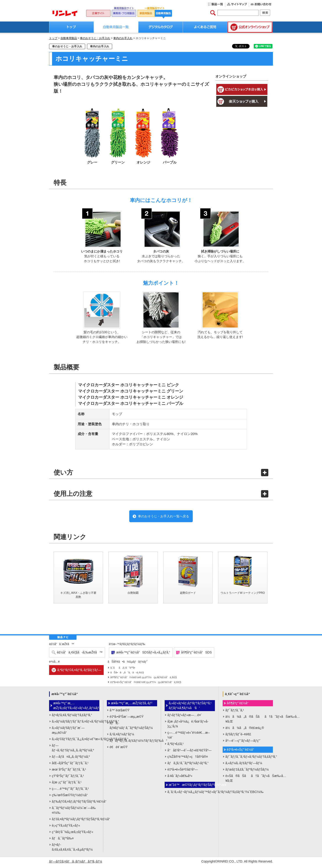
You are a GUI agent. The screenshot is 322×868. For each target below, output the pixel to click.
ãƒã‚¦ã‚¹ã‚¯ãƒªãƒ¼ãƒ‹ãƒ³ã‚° (188, 765)
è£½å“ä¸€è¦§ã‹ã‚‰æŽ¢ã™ (80, 654)
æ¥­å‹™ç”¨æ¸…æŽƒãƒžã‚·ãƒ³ (132, 705)
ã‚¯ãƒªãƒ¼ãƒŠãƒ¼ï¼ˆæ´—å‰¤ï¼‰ (74, 812)
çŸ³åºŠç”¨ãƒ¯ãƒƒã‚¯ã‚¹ (68, 778)
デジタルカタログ (161, 27)
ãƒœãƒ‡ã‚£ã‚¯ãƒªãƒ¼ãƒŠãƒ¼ (247, 771)
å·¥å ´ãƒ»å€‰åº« (180, 778)
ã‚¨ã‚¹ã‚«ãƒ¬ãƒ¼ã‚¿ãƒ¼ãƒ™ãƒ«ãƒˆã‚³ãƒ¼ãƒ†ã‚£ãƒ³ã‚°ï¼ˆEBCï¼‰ (191, 794)
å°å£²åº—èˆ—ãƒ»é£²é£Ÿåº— (189, 752)
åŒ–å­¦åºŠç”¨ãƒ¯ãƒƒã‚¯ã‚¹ (70, 765)
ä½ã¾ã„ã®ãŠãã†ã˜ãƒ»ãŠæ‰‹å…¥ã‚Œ (249, 721)
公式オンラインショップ (250, 27)
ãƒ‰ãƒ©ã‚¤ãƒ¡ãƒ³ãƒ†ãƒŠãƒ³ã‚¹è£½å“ (76, 803)
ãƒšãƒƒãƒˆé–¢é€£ (238, 736)
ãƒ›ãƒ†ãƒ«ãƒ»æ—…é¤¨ (185, 717)
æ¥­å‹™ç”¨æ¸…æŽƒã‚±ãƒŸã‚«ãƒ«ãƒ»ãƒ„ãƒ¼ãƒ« (76, 707)
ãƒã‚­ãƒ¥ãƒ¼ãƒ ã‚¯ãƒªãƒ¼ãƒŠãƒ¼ (131, 727)
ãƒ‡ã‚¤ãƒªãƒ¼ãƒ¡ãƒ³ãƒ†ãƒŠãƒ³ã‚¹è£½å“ (76, 821)
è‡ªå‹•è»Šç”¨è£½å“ (242, 751)
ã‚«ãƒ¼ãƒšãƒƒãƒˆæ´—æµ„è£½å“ (68, 732)
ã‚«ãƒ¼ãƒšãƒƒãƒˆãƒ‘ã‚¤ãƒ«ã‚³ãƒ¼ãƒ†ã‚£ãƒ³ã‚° (76, 723)
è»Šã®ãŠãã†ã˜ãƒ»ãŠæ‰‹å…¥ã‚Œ (249, 780)
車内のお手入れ (123, 38)
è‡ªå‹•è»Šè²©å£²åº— (183, 771)
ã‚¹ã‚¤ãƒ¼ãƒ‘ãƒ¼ (122, 736)
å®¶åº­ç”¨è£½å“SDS (196, 654)
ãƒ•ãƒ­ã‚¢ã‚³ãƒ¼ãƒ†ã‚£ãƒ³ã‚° (72, 717)
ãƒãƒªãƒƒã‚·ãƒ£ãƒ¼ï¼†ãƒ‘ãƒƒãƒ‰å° (133, 742)
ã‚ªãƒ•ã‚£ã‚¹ (176, 746)
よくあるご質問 (205, 27)
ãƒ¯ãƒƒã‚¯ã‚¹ (235, 712)
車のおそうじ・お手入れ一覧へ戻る (163, 517)
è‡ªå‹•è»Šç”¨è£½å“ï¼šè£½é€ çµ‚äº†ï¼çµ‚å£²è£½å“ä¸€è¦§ (146, 684)
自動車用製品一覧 (116, 27)
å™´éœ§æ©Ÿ (120, 712)
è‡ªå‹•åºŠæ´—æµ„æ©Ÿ (127, 718)
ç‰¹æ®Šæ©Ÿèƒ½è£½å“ (71, 797)
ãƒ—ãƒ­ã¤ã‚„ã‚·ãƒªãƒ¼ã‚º (71, 758)
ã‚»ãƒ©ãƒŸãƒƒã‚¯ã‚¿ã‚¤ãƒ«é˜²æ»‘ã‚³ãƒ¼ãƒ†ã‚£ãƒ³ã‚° (76, 741)
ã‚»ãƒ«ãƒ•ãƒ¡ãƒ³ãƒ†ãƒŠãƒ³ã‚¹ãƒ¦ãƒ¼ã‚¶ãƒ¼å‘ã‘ (190, 707)
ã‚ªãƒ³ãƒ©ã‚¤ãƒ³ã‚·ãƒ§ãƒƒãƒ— (79, 672)
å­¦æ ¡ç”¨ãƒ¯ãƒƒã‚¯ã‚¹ (67, 784)
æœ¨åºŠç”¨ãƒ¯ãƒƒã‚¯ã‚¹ (69, 771)
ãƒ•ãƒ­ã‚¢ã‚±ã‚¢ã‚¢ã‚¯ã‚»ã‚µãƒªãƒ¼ (72, 849)
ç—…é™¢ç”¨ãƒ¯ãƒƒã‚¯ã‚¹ (70, 790)
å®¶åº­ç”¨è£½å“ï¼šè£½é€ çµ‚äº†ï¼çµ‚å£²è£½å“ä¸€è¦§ (144, 679)
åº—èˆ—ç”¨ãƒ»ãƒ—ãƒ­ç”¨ (243, 742)
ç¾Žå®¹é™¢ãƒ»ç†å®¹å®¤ (188, 758)
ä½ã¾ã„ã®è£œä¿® (245, 730)
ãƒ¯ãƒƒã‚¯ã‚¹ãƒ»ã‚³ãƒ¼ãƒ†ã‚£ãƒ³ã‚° (249, 758)
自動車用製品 (69, 38)
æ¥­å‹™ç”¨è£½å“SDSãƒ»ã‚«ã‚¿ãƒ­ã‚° (143, 654)
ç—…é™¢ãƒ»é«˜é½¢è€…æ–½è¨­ (189, 737)
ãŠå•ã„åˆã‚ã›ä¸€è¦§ (127, 675)
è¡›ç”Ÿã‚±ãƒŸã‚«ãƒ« (66, 827)
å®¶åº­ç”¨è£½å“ (239, 705)
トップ (71, 27)
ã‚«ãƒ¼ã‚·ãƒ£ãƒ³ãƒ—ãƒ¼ (244, 765)
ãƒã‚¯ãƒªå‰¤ (63, 840)
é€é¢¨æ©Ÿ (119, 749)
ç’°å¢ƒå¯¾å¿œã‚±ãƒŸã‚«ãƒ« (73, 834)
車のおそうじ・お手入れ (95, 38)
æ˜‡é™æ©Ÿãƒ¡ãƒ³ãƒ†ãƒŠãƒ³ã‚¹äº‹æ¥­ (192, 787)
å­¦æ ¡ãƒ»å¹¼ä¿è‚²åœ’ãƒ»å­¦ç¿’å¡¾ (188, 726)
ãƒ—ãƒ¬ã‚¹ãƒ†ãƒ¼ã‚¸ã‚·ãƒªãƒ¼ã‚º (73, 750)
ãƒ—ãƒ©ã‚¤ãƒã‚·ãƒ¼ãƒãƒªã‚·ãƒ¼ (76, 863)
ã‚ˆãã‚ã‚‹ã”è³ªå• (124, 670)
